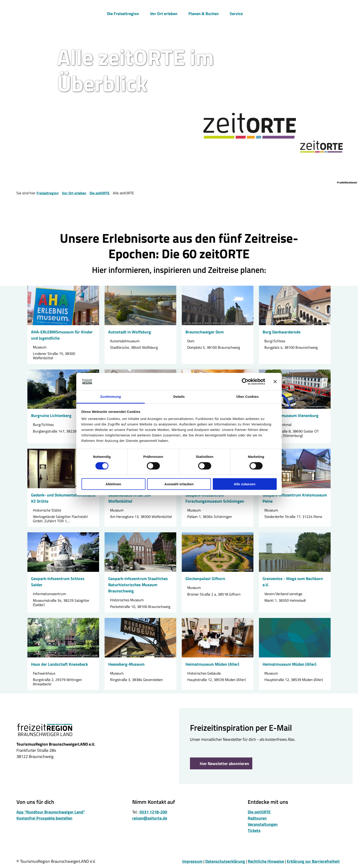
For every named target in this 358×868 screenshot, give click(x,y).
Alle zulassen (245, 484)
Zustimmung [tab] (111, 397)
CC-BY (95, 655)
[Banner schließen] (275, 382)
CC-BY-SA (248, 570)
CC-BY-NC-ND (246, 323)
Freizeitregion (48, 193)
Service (236, 13)
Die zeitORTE (100, 193)
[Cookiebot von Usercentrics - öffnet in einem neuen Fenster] (245, 382)
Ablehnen (113, 484)
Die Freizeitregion (123, 13)
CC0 (96, 323)
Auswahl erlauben (179, 484)
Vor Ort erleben (164, 13)
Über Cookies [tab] (247, 397)
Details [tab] (179, 397)
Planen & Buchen (204, 13)
